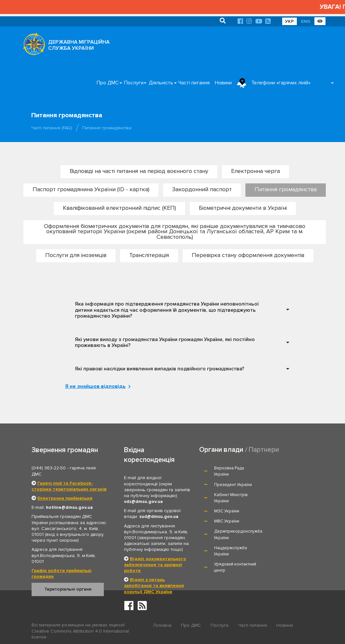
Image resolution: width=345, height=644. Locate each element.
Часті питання (194, 83)
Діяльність (161, 83)
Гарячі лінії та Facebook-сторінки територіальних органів (69, 486)
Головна (163, 625)
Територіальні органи (68, 589)
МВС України (284, 494)
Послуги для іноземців (76, 255)
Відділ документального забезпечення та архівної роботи (155, 564)
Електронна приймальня (65, 498)
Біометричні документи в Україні (243, 208)
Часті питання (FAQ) (52, 128)
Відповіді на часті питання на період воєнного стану (139, 171)
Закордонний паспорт (202, 189)
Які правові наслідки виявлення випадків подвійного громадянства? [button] (159, 368)
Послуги (134, 83)
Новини (223, 83)
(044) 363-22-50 (49, 468)
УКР (290, 21)
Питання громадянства (286, 189)
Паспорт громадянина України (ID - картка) (91, 189)
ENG (306, 21)
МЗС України (227, 494)
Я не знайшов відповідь (97, 386)
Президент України (290, 468)
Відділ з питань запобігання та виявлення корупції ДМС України (154, 585)
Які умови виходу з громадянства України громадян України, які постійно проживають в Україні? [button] (165, 342)
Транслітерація (149, 255)
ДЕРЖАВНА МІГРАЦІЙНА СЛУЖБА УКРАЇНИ (79, 45)
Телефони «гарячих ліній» (281, 83)
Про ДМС (108, 83)
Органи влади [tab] (221, 450)
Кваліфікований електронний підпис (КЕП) (119, 208)
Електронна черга (255, 171)
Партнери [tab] (264, 450)
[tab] (180, 310)
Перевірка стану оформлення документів (248, 255)
